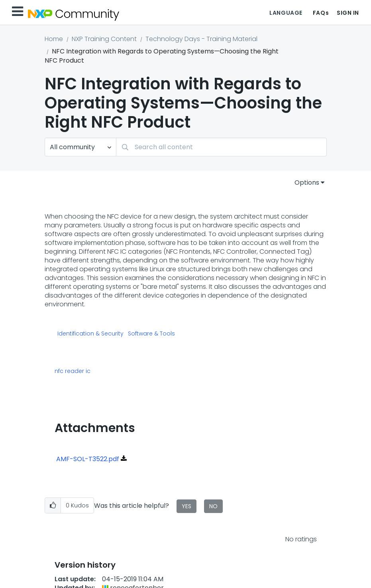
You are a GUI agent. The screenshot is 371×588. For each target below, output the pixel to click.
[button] (53, 506)
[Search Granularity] (80, 147)
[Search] (221, 147)
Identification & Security (90, 334)
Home (54, 39)
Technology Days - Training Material (201, 39)
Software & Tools (151, 334)
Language (286, 13)
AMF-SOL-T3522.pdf (88, 459)
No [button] (213, 506)
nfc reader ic (73, 371)
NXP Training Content (104, 39)
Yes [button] (186, 506)
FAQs (321, 13)
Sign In (348, 13)
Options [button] (307, 183)
